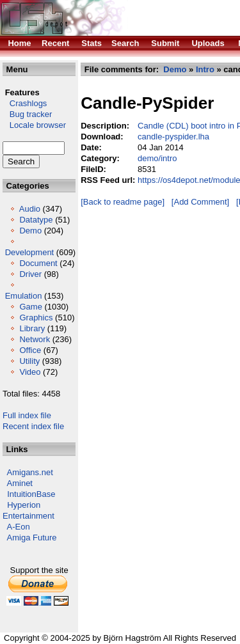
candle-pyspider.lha (173, 137)
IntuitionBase (31, 494)
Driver (30, 274)
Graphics (36, 318)
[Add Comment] (200, 202)
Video (30, 372)
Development (30, 252)
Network (35, 339)
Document (38, 263)
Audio (30, 209)
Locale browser (34, 125)
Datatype (36, 220)
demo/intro (157, 158)
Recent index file (33, 426)
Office (30, 350)
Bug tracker (27, 114)
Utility (29, 361)
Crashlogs (25, 103)
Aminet (20, 483)
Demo (30, 231)
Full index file (27, 415)
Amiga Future (32, 538)
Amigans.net (30, 472)
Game (30, 307)
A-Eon (19, 527)
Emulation (24, 296)
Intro (205, 69)
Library (32, 328)
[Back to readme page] (123, 202)
